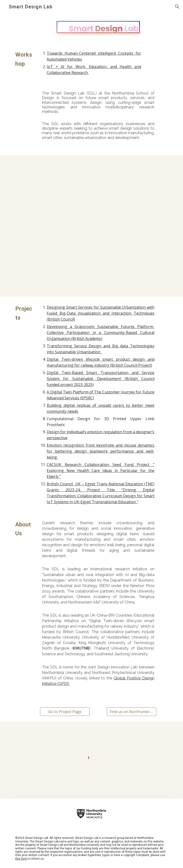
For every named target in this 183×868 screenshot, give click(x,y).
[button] (177, 7)
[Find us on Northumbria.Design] (131, 712)
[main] (25, 59)
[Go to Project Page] (65, 712)
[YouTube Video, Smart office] (91, 260)
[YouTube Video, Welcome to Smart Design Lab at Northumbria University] (91, 189)
